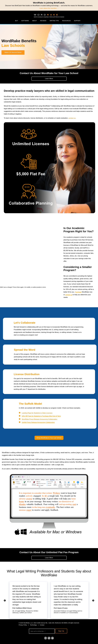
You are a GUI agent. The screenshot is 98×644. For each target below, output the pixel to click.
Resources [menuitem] (66, 21)
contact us (69, 295)
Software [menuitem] (25, 21)
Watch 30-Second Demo (13, 52)
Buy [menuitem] (17, 21)
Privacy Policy (23, 625)
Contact (42, 625)
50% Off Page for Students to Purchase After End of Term (41, 416)
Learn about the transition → (49, 8)
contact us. (72, 118)
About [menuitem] (34, 21)
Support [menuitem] (77, 21)
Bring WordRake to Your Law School (49, 438)
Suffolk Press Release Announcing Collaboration (38, 422)
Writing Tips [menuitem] (54, 21)
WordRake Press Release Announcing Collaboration (39, 419)
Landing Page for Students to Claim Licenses (37, 413)
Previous (5, 601)
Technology (33, 625)
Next (93, 601)
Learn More (49, 79)
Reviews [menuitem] (43, 21)
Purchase (78, 292)
